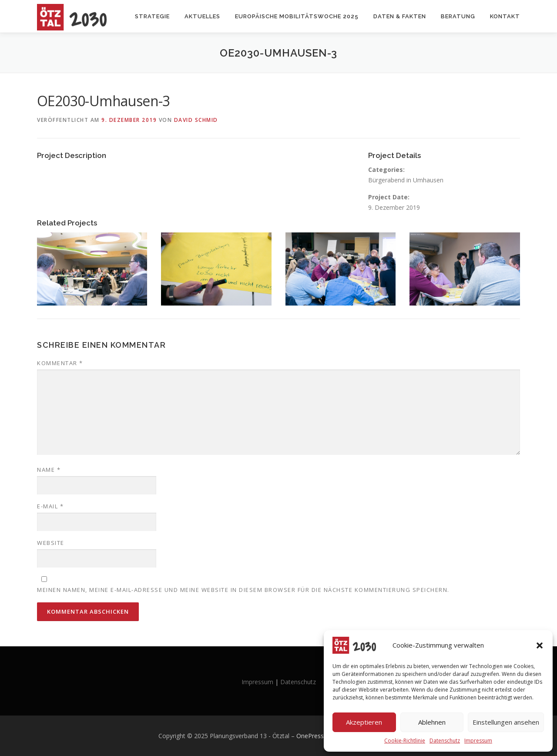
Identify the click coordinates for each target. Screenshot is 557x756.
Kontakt (505, 16)
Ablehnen (432, 722)
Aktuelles (202, 16)
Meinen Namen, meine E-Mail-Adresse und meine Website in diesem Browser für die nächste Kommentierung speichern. (243, 590)
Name (49, 470)
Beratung (458, 16)
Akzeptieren (364, 722)
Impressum (478, 741)
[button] (540, 645)
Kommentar (60, 363)
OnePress (310, 736)
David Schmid (196, 120)
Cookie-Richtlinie (405, 741)
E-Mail (50, 506)
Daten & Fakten (400, 16)
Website (51, 543)
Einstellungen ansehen (506, 722)
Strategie (152, 16)
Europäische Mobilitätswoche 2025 (297, 16)
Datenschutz (445, 741)
